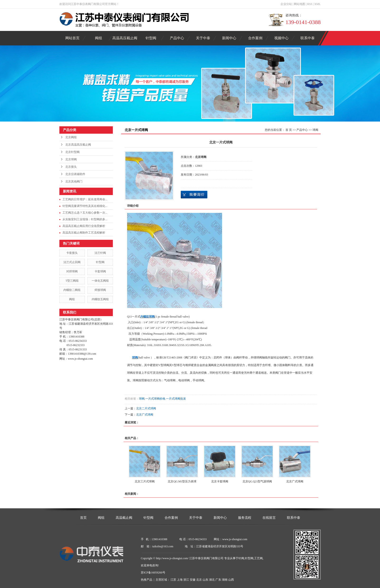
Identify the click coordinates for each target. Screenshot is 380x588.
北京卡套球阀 (220, 481)
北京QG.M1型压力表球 (182, 481)
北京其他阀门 (74, 181)
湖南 (225, 580)
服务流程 (245, 518)
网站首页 (72, 38)
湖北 (212, 580)
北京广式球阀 (145, 415)
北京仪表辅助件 (75, 174)
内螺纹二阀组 (72, 290)
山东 (205, 580)
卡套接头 (72, 253)
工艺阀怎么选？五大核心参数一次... (85, 213)
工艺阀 (258, 558)
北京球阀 (71, 159)
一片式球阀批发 (176, 399)
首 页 (289, 130)
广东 (218, 580)
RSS (310, 4)
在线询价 (194, 195)
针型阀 (151, 38)
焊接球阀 (100, 290)
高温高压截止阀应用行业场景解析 (84, 226)
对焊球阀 (72, 271)
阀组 (99, 38)
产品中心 (177, 38)
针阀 (241, 558)
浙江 (186, 580)
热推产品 (147, 580)
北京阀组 (71, 137)
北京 (199, 580)
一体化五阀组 (100, 281)
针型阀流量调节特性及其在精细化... (85, 206)
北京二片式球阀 (146, 408)
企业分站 (286, 4)
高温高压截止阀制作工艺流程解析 (84, 233)
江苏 (173, 580)
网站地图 (299, 4)
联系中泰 (308, 38)
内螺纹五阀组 (100, 299)
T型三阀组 (72, 281)
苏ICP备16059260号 (153, 573)
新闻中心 (229, 38)
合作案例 (255, 38)
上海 (180, 580)
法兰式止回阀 (72, 262)
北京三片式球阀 (145, 481)
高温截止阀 (124, 518)
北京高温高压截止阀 (78, 145)
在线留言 (269, 518)
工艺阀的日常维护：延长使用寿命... (85, 199)
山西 (231, 580)
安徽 (193, 580)
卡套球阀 (100, 271)
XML (317, 4)
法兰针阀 (100, 253)
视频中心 (281, 38)
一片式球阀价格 (155, 399)
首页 (83, 518)
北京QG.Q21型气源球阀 (257, 481)
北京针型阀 (72, 152)
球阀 (315, 130)
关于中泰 (203, 38)
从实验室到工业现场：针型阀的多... (85, 219)
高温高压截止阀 (125, 38)
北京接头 (71, 167)
